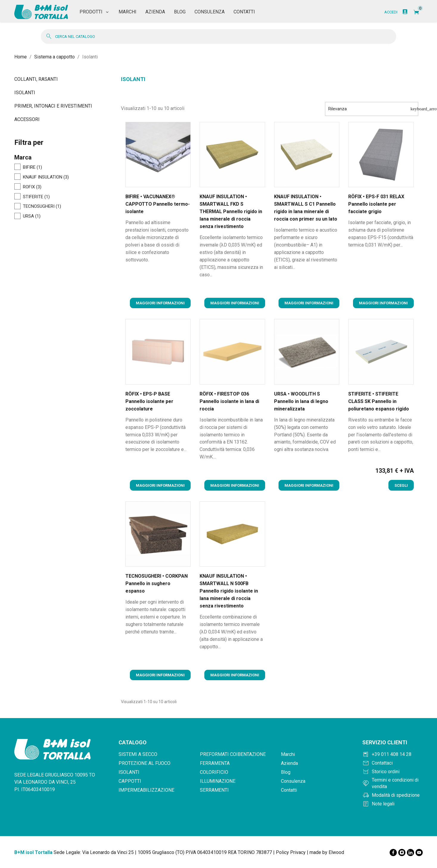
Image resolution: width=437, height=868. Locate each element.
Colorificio (214, 772)
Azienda (289, 763)
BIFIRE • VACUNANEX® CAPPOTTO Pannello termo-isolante (158, 204)
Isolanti (25, 93)
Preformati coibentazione (233, 754)
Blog (286, 772)
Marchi (288, 754)
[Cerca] (218, 37)
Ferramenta (215, 763)
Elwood (336, 852)
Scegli (401, 485)
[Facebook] (393, 852)
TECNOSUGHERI (42, 207)
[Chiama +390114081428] (393, 754)
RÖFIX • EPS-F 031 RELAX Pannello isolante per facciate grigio (376, 204)
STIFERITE (36, 197)
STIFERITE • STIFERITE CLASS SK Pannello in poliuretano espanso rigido (379, 401)
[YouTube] (419, 852)
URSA (32, 216)
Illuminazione (218, 781)
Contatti (289, 790)
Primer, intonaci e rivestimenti (53, 106)
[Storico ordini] (393, 772)
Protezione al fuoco (144, 763)
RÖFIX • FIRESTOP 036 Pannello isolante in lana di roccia (229, 401)
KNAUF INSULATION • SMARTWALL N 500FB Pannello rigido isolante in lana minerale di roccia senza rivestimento (229, 591)
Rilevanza (373, 109)
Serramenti (214, 790)
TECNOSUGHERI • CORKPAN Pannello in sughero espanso (157, 583)
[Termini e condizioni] (393, 783)
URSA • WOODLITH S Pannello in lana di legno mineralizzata (301, 401)
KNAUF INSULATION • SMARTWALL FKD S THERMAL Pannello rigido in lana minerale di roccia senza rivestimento (231, 211)
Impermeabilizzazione (146, 790)
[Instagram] (402, 852)
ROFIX (32, 187)
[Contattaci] (393, 763)
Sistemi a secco (138, 754)
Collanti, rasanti (36, 79)
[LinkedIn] (410, 852)
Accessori (27, 119)
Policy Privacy (291, 852)
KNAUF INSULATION (46, 177)
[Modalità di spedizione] (393, 795)
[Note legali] (393, 804)
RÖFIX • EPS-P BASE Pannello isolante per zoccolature (149, 401)
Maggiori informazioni (160, 303)
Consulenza (293, 781)
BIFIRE (32, 168)
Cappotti (130, 781)
